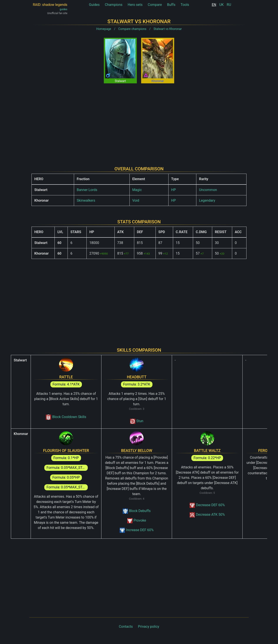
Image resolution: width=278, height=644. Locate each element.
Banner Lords (87, 190)
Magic (137, 190)
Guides (94, 5)
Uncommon (208, 190)
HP (174, 190)
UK (221, 5)
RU (229, 5)
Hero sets (135, 5)
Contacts (126, 627)
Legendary (207, 200)
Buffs (171, 5)
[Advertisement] (139, 121)
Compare (155, 5)
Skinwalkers (86, 200)
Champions (114, 5)
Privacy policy (149, 627)
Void (136, 200)
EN (214, 5)
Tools (185, 5)
